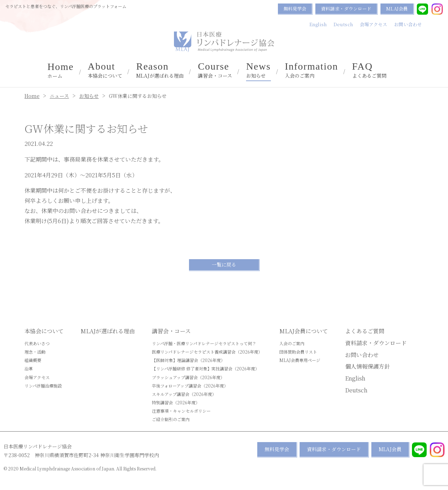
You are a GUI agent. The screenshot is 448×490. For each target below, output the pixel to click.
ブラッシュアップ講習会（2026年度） (188, 377)
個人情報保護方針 (367, 366)
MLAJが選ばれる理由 (160, 70)
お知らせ (258, 70)
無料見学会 (295, 9)
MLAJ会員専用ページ (300, 360)
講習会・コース (215, 70)
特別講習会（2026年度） (176, 402)
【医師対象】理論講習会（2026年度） (188, 360)
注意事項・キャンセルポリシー (181, 411)
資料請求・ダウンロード (346, 9)
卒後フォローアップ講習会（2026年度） (190, 386)
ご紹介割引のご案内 (171, 419)
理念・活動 (35, 352)
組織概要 (33, 360)
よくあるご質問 (369, 70)
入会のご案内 (311, 70)
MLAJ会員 (397, 9)
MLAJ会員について (304, 331)
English (318, 24)
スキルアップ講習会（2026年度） (184, 394)
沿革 (29, 368)
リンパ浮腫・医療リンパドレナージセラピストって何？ (204, 343)
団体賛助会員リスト (298, 352)
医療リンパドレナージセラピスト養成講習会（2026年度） (207, 352)
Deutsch (343, 24)
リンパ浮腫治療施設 (43, 386)
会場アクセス (374, 24)
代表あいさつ (37, 343)
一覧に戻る (224, 264)
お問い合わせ (408, 24)
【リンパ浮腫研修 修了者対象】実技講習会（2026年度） (206, 368)
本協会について (105, 70)
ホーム (60, 71)
